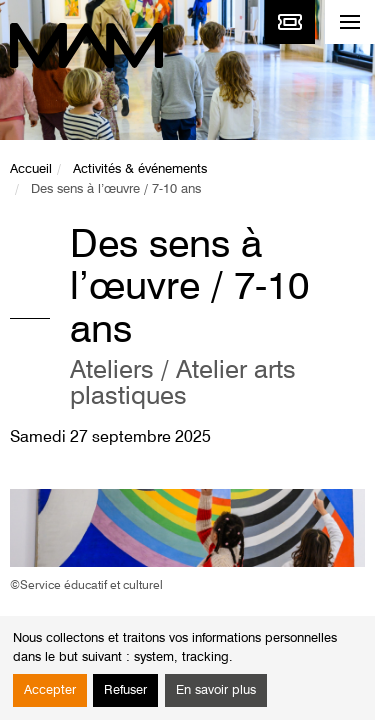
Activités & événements (140, 169)
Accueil (31, 169)
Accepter (50, 690)
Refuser (125, 690)
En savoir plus (216, 690)
